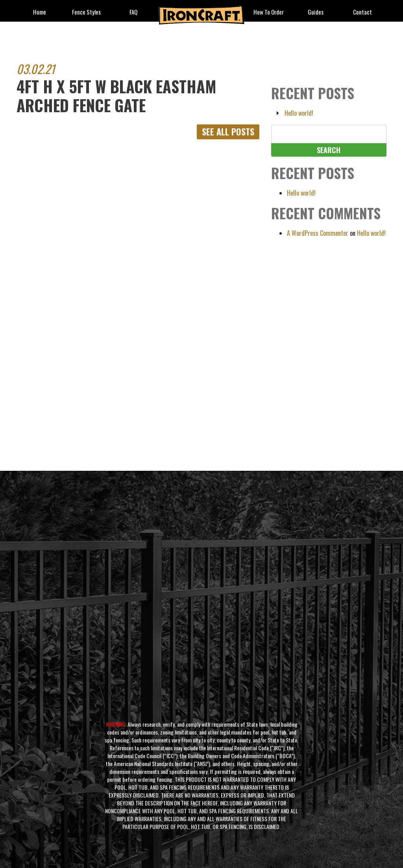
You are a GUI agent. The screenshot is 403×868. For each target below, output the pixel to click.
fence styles (86, 12)
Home (40, 12)
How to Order (269, 12)
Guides (316, 12)
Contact (362, 12)
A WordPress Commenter (318, 233)
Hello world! (299, 113)
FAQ (133, 12)
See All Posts (228, 132)
